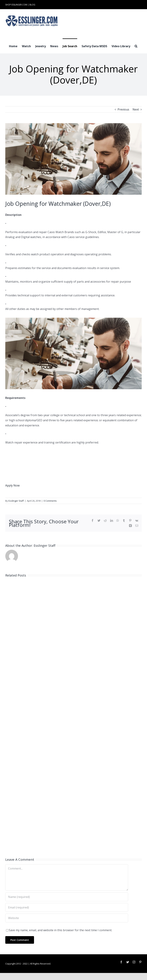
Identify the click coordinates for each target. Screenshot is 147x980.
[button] (136, 46)
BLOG (32, 5)
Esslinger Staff (16, 501)
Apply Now (12, 485)
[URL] (67, 918)
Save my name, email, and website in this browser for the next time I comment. (60, 930)
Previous (123, 109)
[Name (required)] (67, 897)
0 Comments (50, 501)
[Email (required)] (67, 907)
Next (136, 109)
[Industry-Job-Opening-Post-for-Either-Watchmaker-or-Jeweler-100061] (73, 159)
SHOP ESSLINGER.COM (16, 5)
